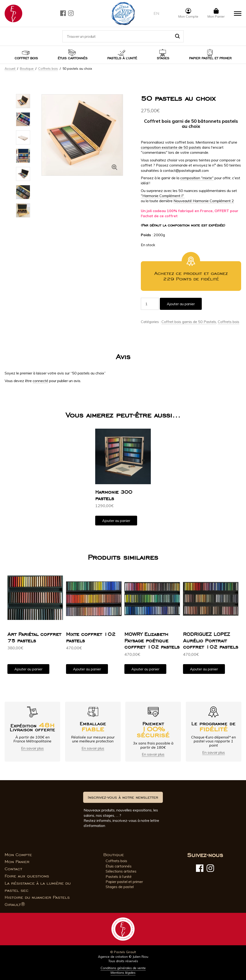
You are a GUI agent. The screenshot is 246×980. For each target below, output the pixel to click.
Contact (13, 869)
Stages (163, 58)
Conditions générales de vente (123, 968)
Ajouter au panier (181, 304)
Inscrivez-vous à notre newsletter (123, 797)
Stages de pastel (120, 887)
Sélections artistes (121, 871)
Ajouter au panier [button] (116, 521)
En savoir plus (32, 748)
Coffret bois (26, 58)
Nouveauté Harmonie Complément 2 (204, 201)
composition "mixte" (197, 178)
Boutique (27, 69)
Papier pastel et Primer (210, 58)
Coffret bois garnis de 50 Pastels (189, 322)
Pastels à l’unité (122, 58)
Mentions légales (123, 973)
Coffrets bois (48, 69)
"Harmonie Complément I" (163, 196)
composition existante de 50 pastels (171, 147)
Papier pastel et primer (124, 882)
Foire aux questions (27, 876)
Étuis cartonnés (73, 58)
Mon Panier (17, 862)
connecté (40, 381)
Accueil (10, 69)
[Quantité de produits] (150, 304)
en (156, 13)
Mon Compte (18, 855)
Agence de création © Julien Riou (123, 957)
